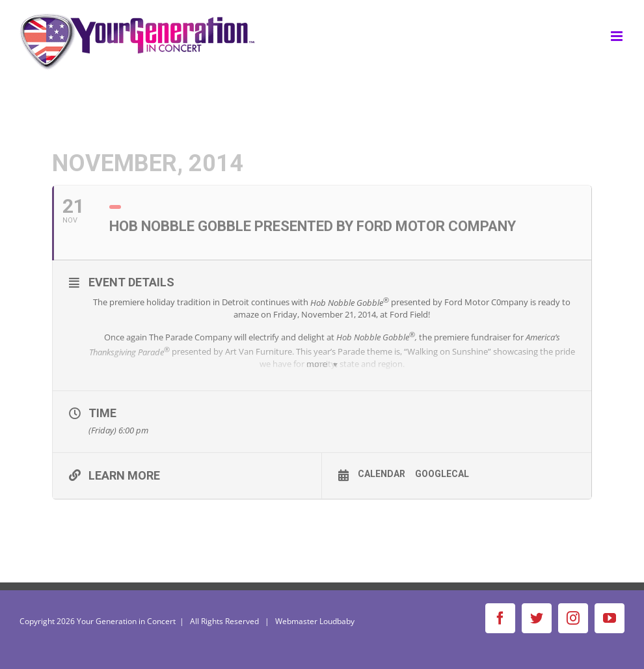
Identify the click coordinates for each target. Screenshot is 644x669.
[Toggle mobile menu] (618, 36)
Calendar (382, 474)
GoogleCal (442, 474)
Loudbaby (337, 621)
